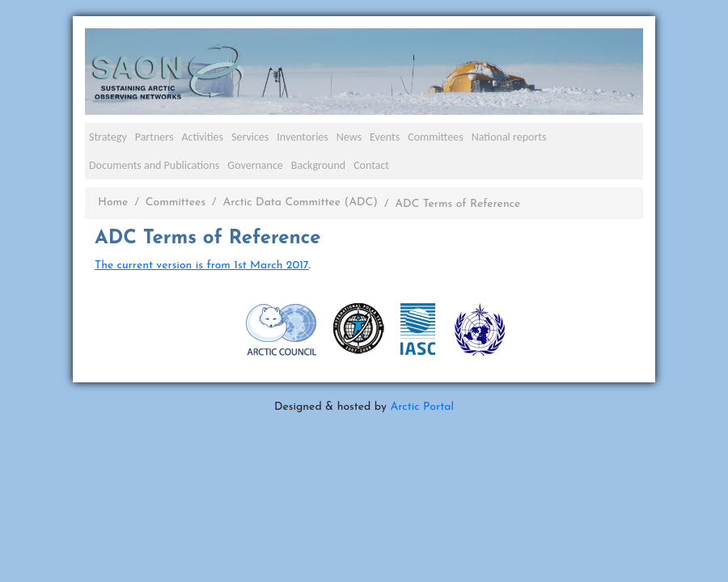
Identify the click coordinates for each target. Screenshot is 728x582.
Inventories (303, 137)
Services (250, 137)
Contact (371, 165)
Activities (202, 137)
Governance (255, 165)
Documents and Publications (154, 165)
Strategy (108, 137)
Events (385, 137)
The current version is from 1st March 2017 (202, 266)
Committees (436, 137)
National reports (509, 137)
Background (318, 165)
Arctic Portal (422, 407)
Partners (154, 137)
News (349, 137)
